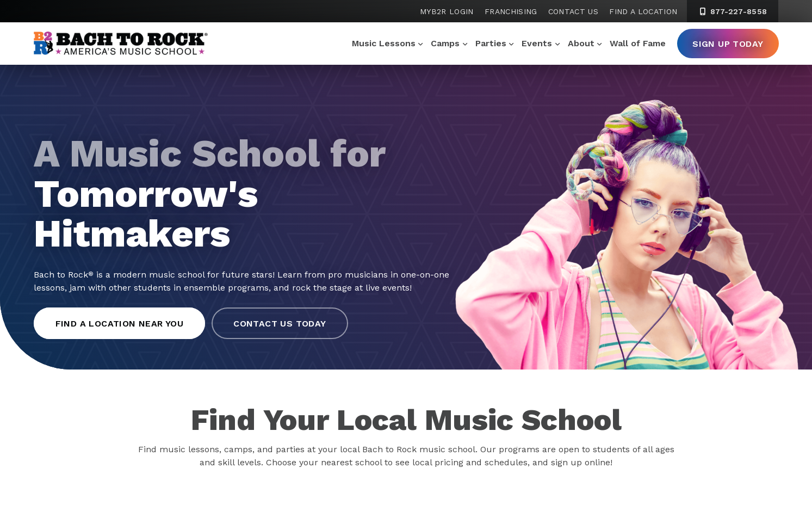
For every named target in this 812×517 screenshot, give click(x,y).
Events (537, 43)
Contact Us (574, 11)
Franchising (511, 11)
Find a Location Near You (120, 324)
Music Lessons (384, 43)
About (581, 43)
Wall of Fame (638, 43)
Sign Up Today (728, 44)
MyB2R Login (447, 11)
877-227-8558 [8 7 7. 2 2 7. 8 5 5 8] (733, 11)
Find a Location (643, 11)
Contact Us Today (280, 324)
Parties (491, 43)
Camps (445, 43)
